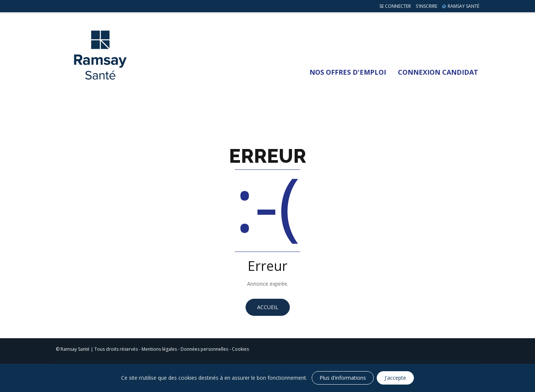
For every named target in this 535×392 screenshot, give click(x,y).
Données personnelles (204, 349)
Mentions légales (159, 349)
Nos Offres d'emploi (348, 72)
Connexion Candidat (438, 72)
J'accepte (395, 378)
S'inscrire (427, 6)
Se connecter (395, 6)
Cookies (240, 349)
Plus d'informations (343, 378)
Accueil (268, 307)
